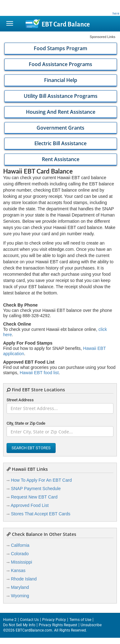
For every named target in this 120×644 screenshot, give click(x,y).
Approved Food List (30, 505)
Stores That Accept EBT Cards (41, 514)
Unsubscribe (91, 625)
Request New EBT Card (34, 497)
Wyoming (20, 596)
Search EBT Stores (31, 448)
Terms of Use (80, 620)
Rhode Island (24, 579)
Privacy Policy (54, 620)
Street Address (20, 400)
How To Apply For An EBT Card (41, 480)
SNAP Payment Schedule (36, 489)
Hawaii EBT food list (39, 373)
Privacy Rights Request (58, 625)
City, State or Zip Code (26, 423)
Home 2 (10, 620)
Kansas (18, 570)
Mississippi (22, 562)
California (20, 545)
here (116, 13)
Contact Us (29, 620)
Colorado (20, 554)
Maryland (20, 587)
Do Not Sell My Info (19, 625)
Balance (66, 24)
